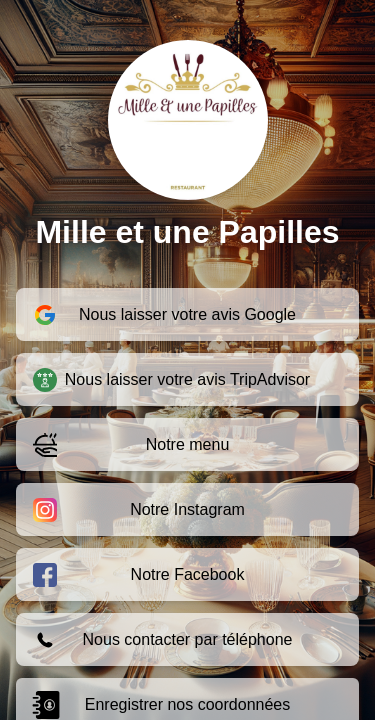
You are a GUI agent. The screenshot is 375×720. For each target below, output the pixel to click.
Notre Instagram (139, 510)
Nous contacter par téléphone (162, 640)
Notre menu (131, 445)
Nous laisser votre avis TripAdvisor (171, 380)
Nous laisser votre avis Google (164, 315)
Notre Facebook (138, 575)
